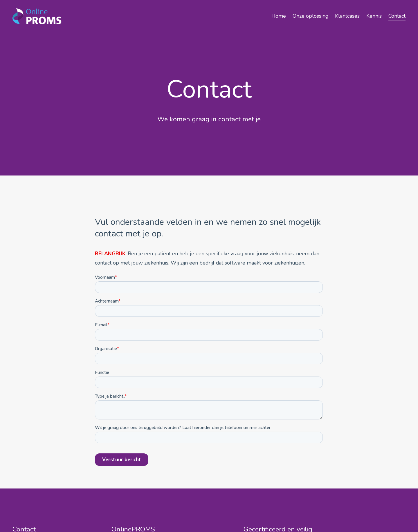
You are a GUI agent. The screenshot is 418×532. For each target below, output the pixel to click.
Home (279, 16)
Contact (397, 16)
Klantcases (347, 16)
